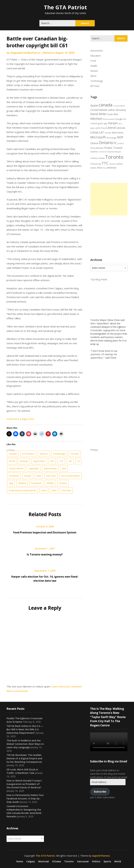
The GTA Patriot (65, 7)
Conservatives (16, 468)
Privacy (63, 483)
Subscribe (100, 792)
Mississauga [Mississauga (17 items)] (111, 138)
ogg (11, 483)
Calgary (31, 861)
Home (20, 861)
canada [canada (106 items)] (106, 105)
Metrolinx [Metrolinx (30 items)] (118, 132)
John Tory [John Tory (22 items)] (101, 128)
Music (93, 76)
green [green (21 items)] (101, 123)
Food (93, 61)
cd (78, 461)
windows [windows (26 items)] (112, 168)
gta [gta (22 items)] (106, 123)
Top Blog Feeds (99, 279)
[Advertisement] (109, 199)
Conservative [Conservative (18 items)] (119, 106)
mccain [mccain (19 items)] (108, 133)
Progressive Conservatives (22, 490)
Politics (96, 861)
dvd (64, 468)
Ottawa (22, 483)
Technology (59, 454)
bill (52, 461)
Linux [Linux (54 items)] (94, 132)
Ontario (44, 454)
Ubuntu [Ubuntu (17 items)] (112, 164)
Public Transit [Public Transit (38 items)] (113, 148)
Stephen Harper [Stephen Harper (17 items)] (114, 152)
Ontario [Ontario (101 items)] (106, 143)
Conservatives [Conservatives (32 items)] (99, 110)
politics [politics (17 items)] (121, 143)
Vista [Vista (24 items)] (99, 168)
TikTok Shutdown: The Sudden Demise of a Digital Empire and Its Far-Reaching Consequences (24, 758)
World (12, 461)
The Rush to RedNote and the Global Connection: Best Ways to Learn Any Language (25, 744)
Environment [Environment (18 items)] (109, 119)
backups (24, 461)
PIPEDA (50, 483)
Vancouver (83, 861)
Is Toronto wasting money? (45, 554)
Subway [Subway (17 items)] (94, 158)
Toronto (75, 454)
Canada (13, 454)
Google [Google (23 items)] (119, 119)
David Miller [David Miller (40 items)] (98, 114)
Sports (107, 861)
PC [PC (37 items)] (115, 143)
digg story (28, 419)
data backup (50, 468)
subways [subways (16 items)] (101, 158)
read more (13, 419)
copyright (34, 468)
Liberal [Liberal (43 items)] (111, 128)
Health (94, 66)
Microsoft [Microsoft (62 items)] (98, 137)
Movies (94, 71)
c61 (70, 461)
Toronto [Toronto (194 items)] (114, 157)
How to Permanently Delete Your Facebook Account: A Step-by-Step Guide (25, 798)
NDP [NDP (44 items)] (120, 137)
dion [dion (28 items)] (116, 114)
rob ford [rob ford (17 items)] (102, 152)
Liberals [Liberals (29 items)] (121, 128)
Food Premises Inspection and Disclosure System (45, 532)
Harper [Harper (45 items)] (113, 123)
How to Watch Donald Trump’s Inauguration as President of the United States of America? (24, 784)
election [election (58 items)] (96, 118)
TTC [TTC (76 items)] (105, 163)
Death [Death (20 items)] (110, 114)
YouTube (66, 490)
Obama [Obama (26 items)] (94, 143)
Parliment (36, 483)
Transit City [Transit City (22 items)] (96, 164)
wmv (54, 490)
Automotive (97, 51)
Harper (28, 476)
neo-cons (51, 476)
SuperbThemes (101, 856)
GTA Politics (28, 454)
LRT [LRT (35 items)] (102, 132)
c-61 (61, 461)
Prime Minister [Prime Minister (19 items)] (97, 148)
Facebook (14, 476)
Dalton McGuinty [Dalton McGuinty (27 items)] (117, 110)
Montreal (44, 861)
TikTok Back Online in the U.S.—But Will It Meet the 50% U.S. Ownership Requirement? (25, 729)
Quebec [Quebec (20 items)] (94, 152)
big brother (39, 461)
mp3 (39, 476)
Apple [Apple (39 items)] (94, 105)
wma (44, 490)
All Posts (95, 86)
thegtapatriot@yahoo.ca (25, 53)
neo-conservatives (70, 476)
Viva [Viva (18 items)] (104, 168)
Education (96, 56)
